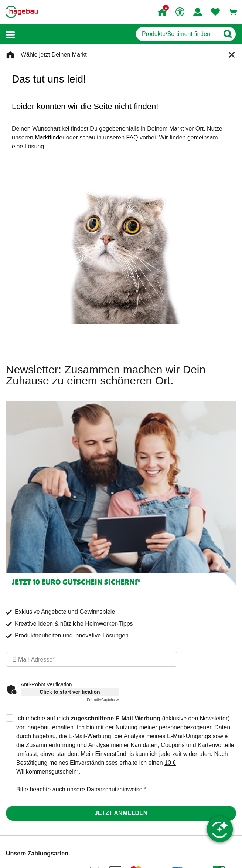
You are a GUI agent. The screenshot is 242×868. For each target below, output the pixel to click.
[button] (10, 34)
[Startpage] (22, 12)
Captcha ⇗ (103, 700)
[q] (178, 34)
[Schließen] (232, 55)
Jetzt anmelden (121, 813)
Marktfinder (50, 137)
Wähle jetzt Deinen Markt (54, 55)
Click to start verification (70, 692)
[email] (92, 659)
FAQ (132, 137)
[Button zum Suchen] (227, 34)
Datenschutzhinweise (114, 789)
